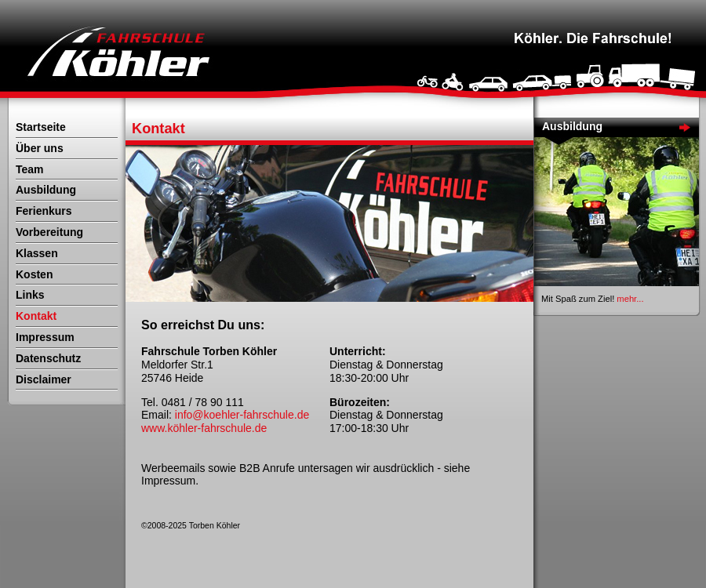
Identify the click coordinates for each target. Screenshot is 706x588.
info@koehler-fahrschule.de (242, 415)
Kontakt (36, 316)
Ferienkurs (44, 211)
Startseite (41, 127)
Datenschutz (48, 358)
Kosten (34, 274)
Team (30, 169)
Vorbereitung (49, 232)
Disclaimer (44, 379)
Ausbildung (46, 190)
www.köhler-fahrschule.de (204, 428)
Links (30, 295)
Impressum (45, 337)
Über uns (40, 148)
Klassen (37, 253)
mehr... (630, 299)
